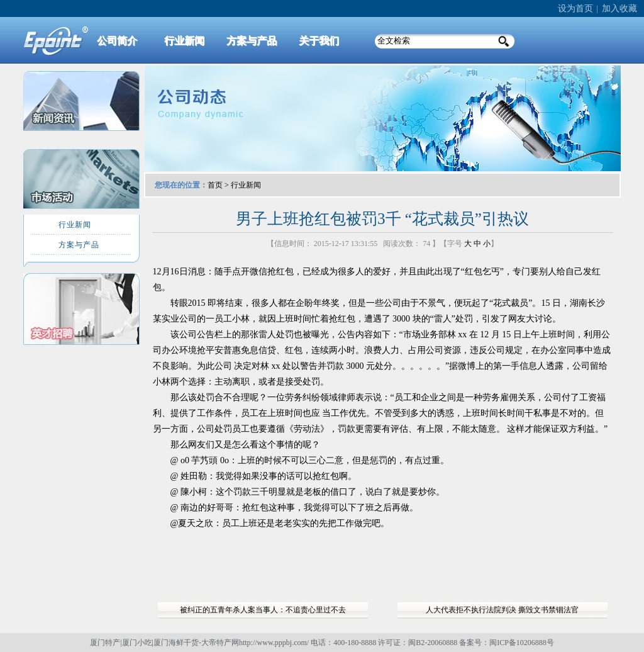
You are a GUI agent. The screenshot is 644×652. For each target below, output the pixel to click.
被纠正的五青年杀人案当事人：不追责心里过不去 (263, 610)
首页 (215, 185)
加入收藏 (619, 8)
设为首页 (575, 8)
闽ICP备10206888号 (522, 643)
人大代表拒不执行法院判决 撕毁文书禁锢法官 (502, 610)
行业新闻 (246, 185)
